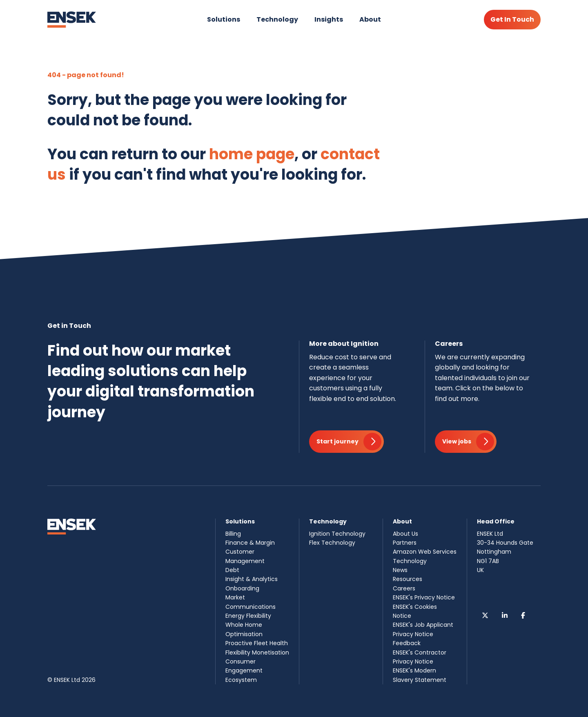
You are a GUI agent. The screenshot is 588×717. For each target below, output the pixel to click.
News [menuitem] (400, 570)
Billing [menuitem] (233, 534)
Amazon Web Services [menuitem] (425, 552)
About (370, 19)
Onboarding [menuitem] (242, 588)
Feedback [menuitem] (407, 643)
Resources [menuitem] (408, 579)
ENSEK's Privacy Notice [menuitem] (424, 597)
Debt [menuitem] (232, 570)
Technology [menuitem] (410, 561)
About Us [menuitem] (405, 534)
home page (252, 154)
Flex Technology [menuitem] (332, 543)
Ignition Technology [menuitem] (337, 534)
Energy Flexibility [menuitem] (248, 616)
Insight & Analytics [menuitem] (252, 579)
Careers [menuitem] (404, 588)
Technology (277, 19)
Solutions (224, 19)
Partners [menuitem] (405, 543)
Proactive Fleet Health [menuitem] (257, 643)
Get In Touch (512, 19)
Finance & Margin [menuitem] (250, 543)
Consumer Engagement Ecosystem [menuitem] (244, 671)
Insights (329, 19)
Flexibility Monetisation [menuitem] (257, 652)
